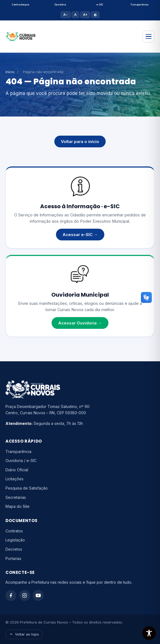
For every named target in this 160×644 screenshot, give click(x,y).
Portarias (13, 558)
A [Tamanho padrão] (75, 15)
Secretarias (16, 497)
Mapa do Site (17, 506)
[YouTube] (38, 595)
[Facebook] (11, 595)
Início (10, 72)
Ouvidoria (60, 5)
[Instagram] (25, 595)
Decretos (14, 549)
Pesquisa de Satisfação (27, 488)
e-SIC (100, 5)
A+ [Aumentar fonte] (85, 15)
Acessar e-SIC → (80, 235)
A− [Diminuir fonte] (66, 15)
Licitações (14, 479)
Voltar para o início (80, 141)
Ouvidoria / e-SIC (21, 460)
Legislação (15, 540)
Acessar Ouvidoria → (80, 323)
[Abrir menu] (149, 37)
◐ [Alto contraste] (95, 15)
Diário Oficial (17, 470)
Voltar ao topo (24, 634)
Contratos (14, 531)
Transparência (140, 5)
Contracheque (20, 5)
